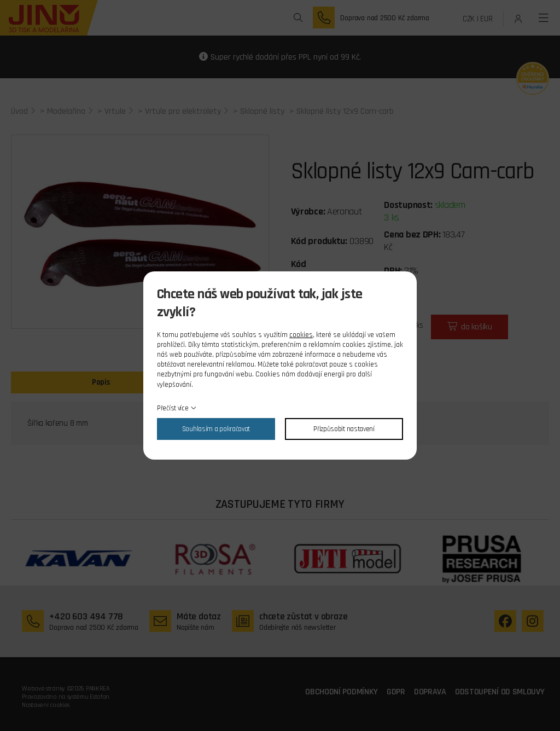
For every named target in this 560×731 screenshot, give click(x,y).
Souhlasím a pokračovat (216, 429)
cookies (301, 335)
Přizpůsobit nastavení (344, 429)
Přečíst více (173, 408)
